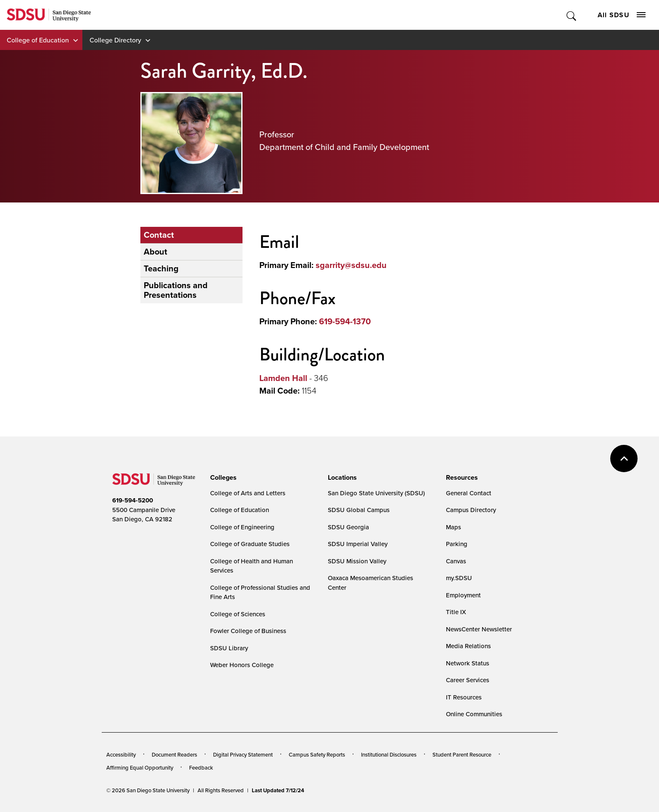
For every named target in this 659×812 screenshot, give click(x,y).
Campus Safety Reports (317, 754)
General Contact (469, 493)
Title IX (456, 612)
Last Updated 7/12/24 (278, 790)
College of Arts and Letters (248, 493)
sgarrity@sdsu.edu (351, 265)
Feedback (201, 767)
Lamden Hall (283, 378)
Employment (463, 595)
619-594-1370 (345, 321)
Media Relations (468, 646)
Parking (457, 544)
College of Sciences (238, 614)
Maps (453, 527)
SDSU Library (229, 648)
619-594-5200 (133, 500)
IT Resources (464, 697)
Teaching (161, 268)
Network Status (468, 663)
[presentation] (222, 478)
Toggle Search (572, 15)
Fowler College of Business (248, 631)
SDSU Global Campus (359, 510)
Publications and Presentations (176, 290)
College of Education (38, 40)
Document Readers (174, 754)
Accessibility (121, 754)
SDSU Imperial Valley (358, 544)
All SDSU (622, 15)
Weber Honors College (242, 665)
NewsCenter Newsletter (479, 629)
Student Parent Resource (462, 754)
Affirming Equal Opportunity (140, 767)
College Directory (115, 40)
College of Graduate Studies (250, 544)
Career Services (468, 680)
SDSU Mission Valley (357, 561)
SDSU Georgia (348, 527)
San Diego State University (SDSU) (376, 493)
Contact (159, 235)
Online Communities (474, 714)
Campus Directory (471, 510)
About (156, 252)
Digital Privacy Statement (243, 754)
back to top (624, 459)
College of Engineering (242, 527)
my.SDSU (459, 578)
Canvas (456, 561)
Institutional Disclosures (389, 754)
